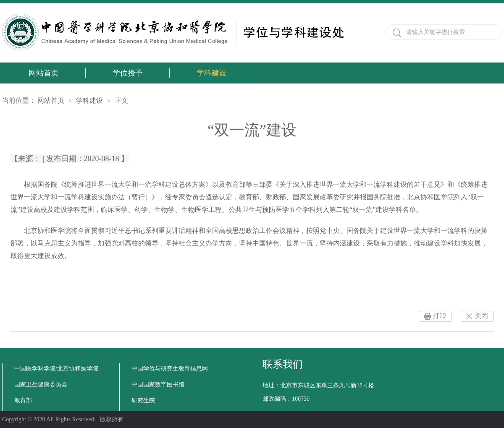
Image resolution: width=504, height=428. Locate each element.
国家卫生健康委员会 (41, 385)
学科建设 (212, 73)
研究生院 (143, 401)
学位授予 (128, 73)
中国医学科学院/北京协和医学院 (56, 369)
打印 (439, 316)
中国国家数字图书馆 (158, 385)
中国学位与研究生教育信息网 (170, 369)
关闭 (481, 316)
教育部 (23, 401)
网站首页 (44, 73)
